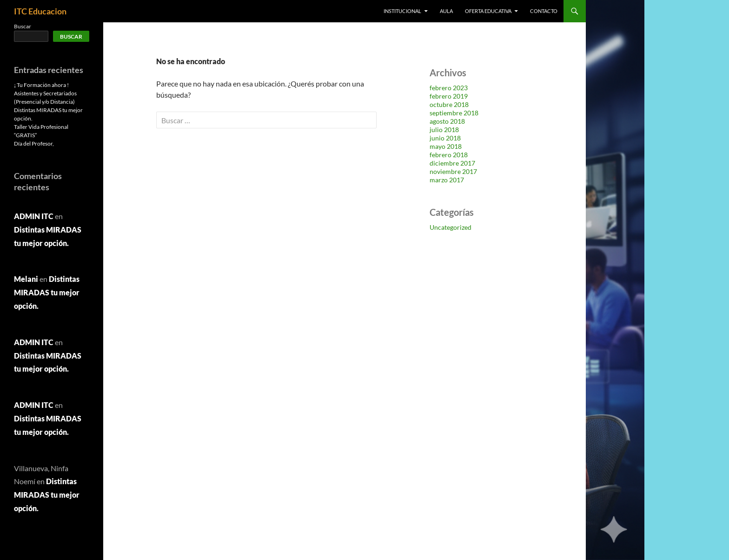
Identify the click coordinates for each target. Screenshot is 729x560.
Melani (26, 279)
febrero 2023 (449, 88)
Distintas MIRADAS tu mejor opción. (47, 292)
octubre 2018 (449, 104)
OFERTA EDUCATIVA (488, 11)
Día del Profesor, (34, 143)
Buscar (23, 26)
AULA (446, 11)
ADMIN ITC (34, 216)
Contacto (544, 11)
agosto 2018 (447, 121)
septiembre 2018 (454, 113)
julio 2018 (444, 130)
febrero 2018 (449, 155)
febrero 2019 (449, 96)
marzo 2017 (447, 180)
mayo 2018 (446, 146)
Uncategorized (451, 227)
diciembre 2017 (452, 163)
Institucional (402, 11)
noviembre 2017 (453, 171)
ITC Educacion (40, 11)
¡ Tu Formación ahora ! (41, 85)
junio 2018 (445, 138)
